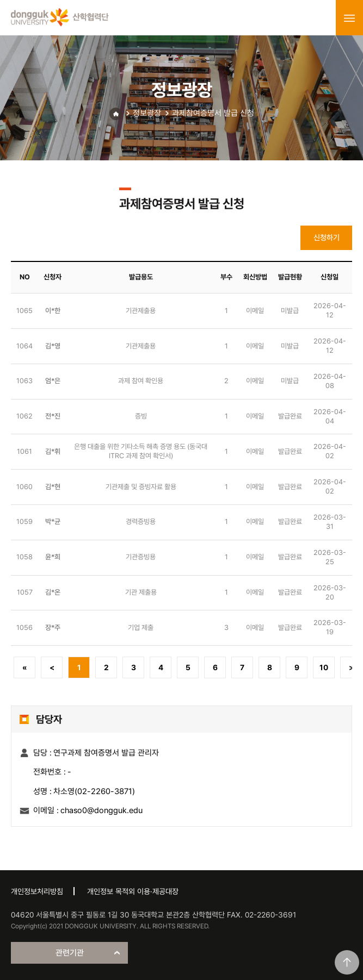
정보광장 (147, 113)
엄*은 (53, 381)
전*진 (53, 416)
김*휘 (53, 451)
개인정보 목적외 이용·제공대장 (133, 891)
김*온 (53, 592)
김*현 (53, 487)
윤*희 (53, 557)
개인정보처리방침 (37, 891)
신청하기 (327, 238)
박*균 (53, 522)
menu (349, 18)
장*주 (53, 628)
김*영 (53, 346)
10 (324, 667)
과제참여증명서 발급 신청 (213, 113)
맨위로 (347, 962)
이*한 (53, 311)
